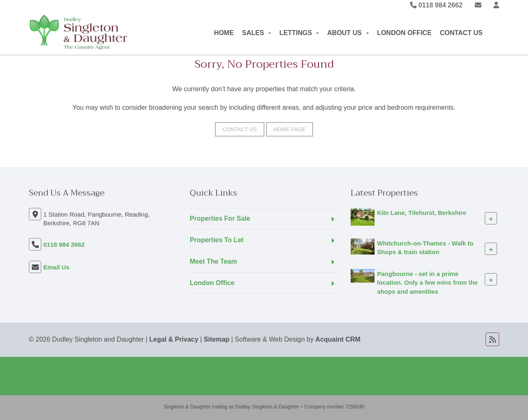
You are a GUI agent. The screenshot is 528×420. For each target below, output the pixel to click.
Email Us (56, 267)
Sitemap (217, 339)
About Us (348, 33)
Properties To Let (217, 240)
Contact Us (461, 33)
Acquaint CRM (338, 339)
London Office (404, 33)
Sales (257, 33)
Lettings (299, 33)
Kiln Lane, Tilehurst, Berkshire (422, 213)
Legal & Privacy (174, 339)
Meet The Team (213, 261)
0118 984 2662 (436, 5)
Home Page (290, 129)
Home (224, 33)
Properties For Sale (220, 218)
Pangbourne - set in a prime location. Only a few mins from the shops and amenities (427, 283)
